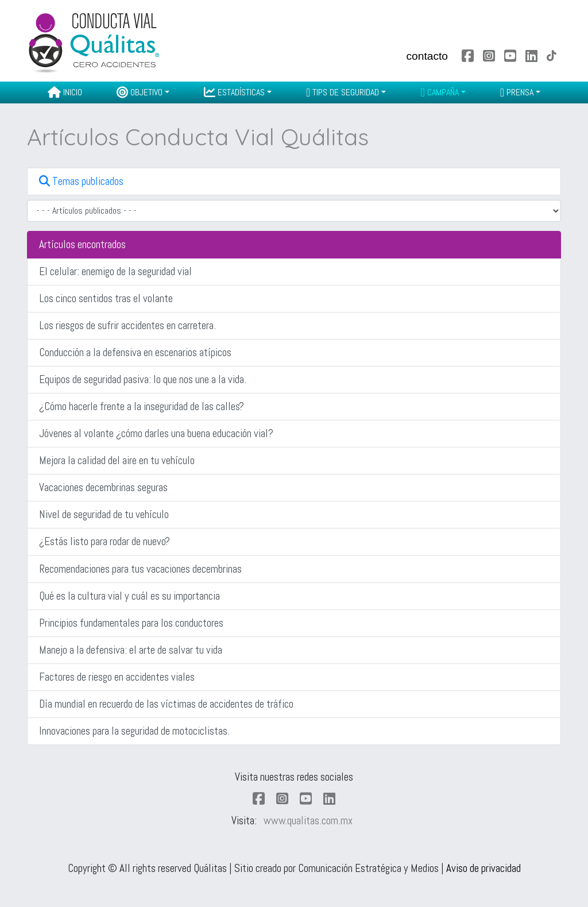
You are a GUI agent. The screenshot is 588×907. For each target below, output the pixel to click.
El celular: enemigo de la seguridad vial (115, 271)
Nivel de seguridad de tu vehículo (104, 514)
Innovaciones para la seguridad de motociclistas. (134, 731)
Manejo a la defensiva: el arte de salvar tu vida (131, 650)
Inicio (65, 92)
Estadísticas (234, 92)
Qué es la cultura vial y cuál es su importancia (129, 596)
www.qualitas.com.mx (308, 821)
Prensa (517, 92)
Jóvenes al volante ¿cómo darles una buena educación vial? (156, 433)
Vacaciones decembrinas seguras (103, 487)
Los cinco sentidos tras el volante (106, 298)
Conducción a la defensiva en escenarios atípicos (135, 352)
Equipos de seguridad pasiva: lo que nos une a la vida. (143, 379)
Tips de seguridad (343, 92)
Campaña (439, 92)
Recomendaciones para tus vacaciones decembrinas (140, 569)
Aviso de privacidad (483, 868)
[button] (294, 182)
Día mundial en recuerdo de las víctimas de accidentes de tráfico (166, 704)
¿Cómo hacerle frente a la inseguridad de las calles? (142, 406)
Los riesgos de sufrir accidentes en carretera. (127, 325)
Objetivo (140, 92)
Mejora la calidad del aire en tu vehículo (117, 460)
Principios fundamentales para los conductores (131, 623)
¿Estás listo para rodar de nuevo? (105, 541)
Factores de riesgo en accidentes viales (117, 677)
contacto (427, 56)
